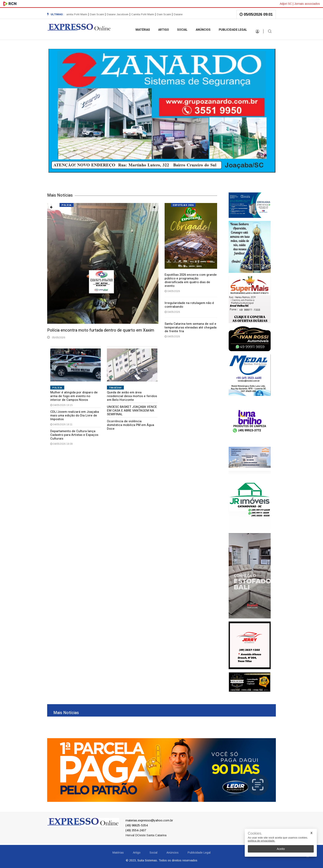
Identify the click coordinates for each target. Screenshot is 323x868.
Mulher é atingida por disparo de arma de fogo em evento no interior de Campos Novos (74, 396)
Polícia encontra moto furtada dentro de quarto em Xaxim (101, 330)
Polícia (67, 205)
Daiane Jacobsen (119, 14)
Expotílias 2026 (183, 205)
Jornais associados (307, 4)
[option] (99, 14)
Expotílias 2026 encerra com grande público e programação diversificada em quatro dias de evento (191, 280)
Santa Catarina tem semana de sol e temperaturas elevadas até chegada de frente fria (191, 327)
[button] (51, 207)
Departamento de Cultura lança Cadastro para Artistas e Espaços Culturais (74, 435)
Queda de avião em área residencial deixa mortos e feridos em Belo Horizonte (132, 396)
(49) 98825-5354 (137, 825)
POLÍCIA (57, 388)
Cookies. (255, 833)
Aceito (281, 849)
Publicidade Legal (233, 30)
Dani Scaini (98, 14)
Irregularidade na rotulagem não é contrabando (189, 305)
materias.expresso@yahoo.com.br (149, 820)
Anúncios (203, 30)
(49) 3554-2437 (136, 830)
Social (182, 30)
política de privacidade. (262, 841)
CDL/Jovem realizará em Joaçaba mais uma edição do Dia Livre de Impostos (75, 415)
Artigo (164, 30)
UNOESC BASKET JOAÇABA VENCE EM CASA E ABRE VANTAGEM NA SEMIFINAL (132, 411)
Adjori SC (286, 4)
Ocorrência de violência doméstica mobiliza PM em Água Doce (130, 425)
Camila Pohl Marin (77, 14)
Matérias (143, 30)
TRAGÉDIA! (115, 388)
